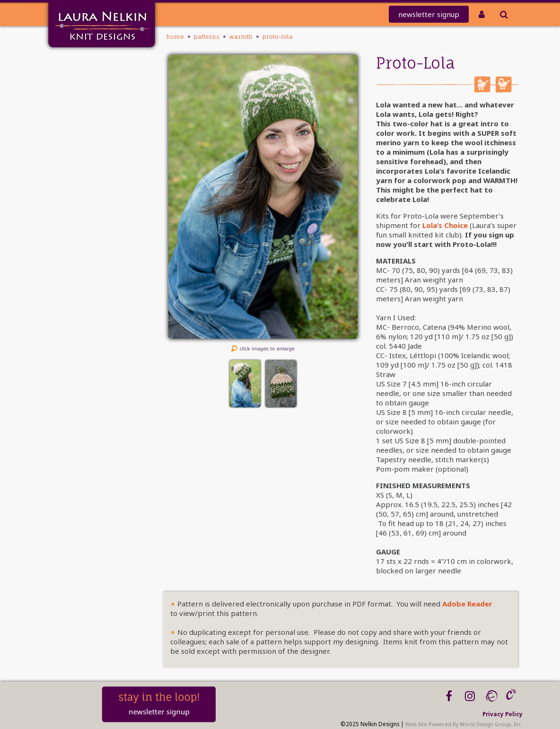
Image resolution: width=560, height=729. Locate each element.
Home (82, 63)
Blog (85, 186)
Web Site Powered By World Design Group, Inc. (464, 724)
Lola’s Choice (445, 225)
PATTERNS (78, 125)
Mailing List (73, 75)
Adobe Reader (467, 604)
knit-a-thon (72, 88)
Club (85, 112)
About (82, 162)
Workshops (74, 174)
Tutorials (78, 149)
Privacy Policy (503, 714)
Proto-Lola (278, 37)
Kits (86, 137)
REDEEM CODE (70, 100)
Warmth (241, 37)
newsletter (429, 14)
